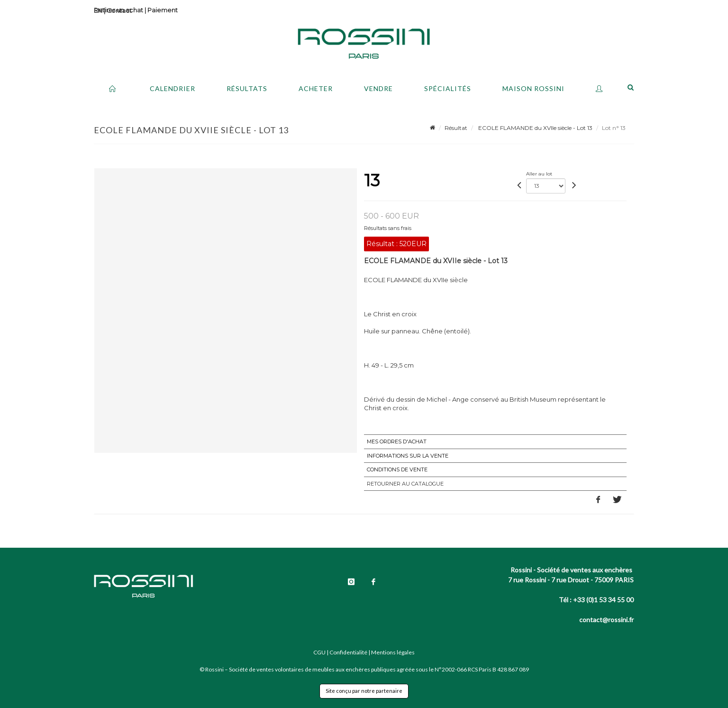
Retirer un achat (118, 10)
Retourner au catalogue (405, 484)
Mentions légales (393, 652)
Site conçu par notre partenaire (364, 691)
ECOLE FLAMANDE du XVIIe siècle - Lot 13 (535, 128)
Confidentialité (348, 652)
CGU (319, 652)
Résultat (456, 128)
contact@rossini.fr (606, 620)
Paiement (163, 10)
